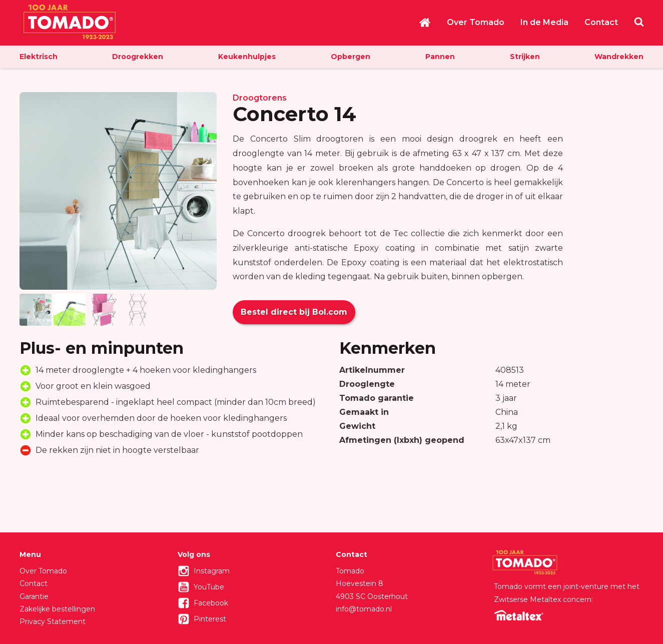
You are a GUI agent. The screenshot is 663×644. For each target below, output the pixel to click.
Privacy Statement (53, 621)
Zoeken (639, 22)
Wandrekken (619, 57)
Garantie (34, 596)
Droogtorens (260, 98)
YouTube (209, 587)
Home (425, 23)
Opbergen (351, 57)
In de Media (544, 22)
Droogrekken (138, 57)
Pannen (440, 57)
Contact (601, 22)
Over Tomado (476, 22)
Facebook (211, 603)
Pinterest (210, 619)
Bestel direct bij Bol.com (294, 312)
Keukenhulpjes (247, 57)
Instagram (212, 571)
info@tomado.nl (364, 609)
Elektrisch (39, 57)
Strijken (525, 57)
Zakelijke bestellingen (57, 609)
